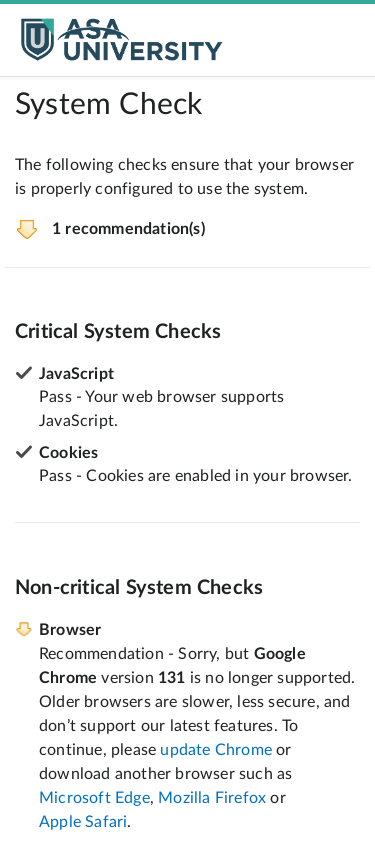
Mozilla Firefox (212, 798)
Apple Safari (83, 822)
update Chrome (216, 750)
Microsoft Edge (94, 798)
